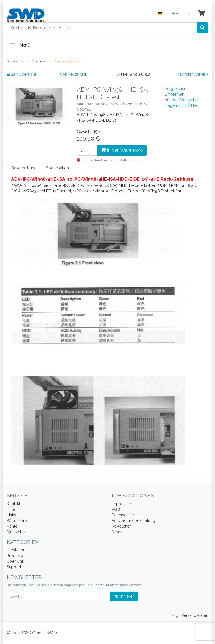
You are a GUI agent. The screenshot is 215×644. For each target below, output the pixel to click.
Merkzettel (16, 532)
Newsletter (121, 526)
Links (11, 515)
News (117, 532)
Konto (12, 526)
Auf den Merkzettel (182, 100)
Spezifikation (58, 168)
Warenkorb (17, 521)
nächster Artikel (193, 74)
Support (14, 567)
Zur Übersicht (21, 74)
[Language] (161, 14)
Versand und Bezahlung (133, 521)
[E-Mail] (59, 596)
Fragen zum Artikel (182, 105)
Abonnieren (124, 596)
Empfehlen (174, 94)
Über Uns (15, 561)
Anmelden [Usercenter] (181, 13)
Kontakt (13, 504)
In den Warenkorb (122, 150)
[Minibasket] (201, 14)
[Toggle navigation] (13, 45)
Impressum (122, 504)
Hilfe (11, 509)
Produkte (15, 556)
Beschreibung (24, 168)
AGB (116, 509)
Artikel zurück (73, 74)
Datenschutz (123, 515)
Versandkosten (195, 615)
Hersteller (16, 550)
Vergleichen (176, 89)
